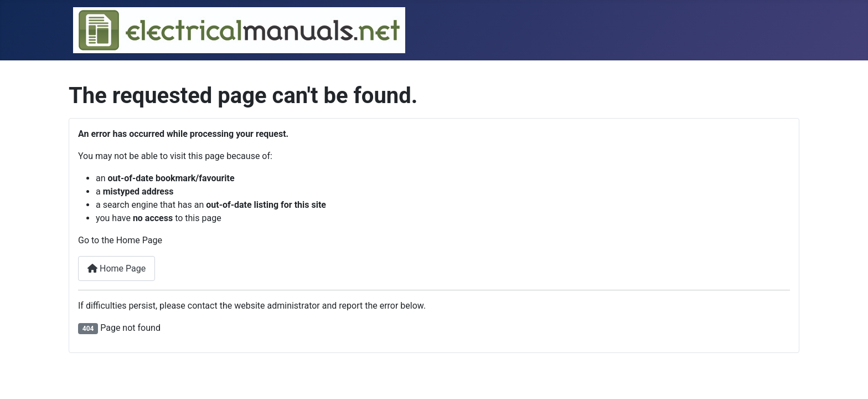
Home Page (117, 268)
